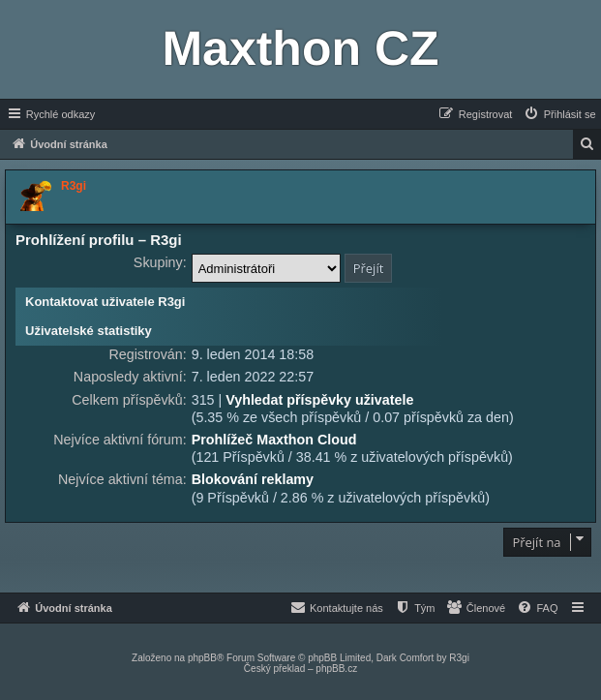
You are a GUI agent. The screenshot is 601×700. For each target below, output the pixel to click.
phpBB (202, 658)
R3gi (459, 658)
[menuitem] (559, 114)
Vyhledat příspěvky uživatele (319, 400)
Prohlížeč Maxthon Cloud (274, 440)
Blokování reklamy (253, 479)
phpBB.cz (336, 669)
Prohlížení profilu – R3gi (99, 240)
